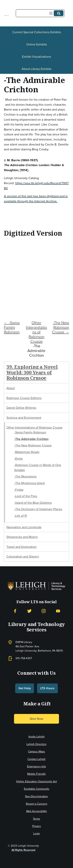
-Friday (19, 490)
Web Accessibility (36, 811)
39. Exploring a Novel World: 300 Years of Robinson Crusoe (32, 372)
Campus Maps (36, 752)
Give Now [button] (36, 719)
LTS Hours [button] (47, 688)
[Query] (40, 13)
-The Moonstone (25, 476)
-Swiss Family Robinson (30, 432)
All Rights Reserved (23, 850)
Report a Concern (37, 804)
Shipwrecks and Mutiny (22, 537)
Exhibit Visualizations (36, 57)
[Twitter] (29, 611)
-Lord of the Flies (26, 496)
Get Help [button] (25, 688)
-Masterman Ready (27, 452)
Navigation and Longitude (24, 527)
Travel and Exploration (22, 547)
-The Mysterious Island (29, 483)
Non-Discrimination (36, 796)
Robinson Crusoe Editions (24, 398)
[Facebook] (15, 611)
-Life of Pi (21, 516)
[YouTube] (58, 611)
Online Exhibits (37, 44)
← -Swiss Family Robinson (12, 327)
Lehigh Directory (36, 744)
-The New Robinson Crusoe (33, 445)
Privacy (37, 826)
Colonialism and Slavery (23, 556)
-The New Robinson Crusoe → (61, 327)
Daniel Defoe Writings (21, 408)
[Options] (52, 13)
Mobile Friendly (36, 774)
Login (37, 834)
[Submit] (59, 13)
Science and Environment (24, 418)
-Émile (18, 459)
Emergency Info (36, 766)
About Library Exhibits (36, 69)
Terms (36, 819)
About (11, 388)
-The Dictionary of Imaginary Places (38, 509)
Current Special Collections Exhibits (37, 32)
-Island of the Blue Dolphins (33, 503)
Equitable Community (37, 789)
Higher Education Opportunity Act (36, 781)
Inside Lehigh (36, 737)
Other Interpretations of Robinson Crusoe (36, 332)
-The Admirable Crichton (31, 439)
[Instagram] (44, 611)
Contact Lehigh (36, 759)
